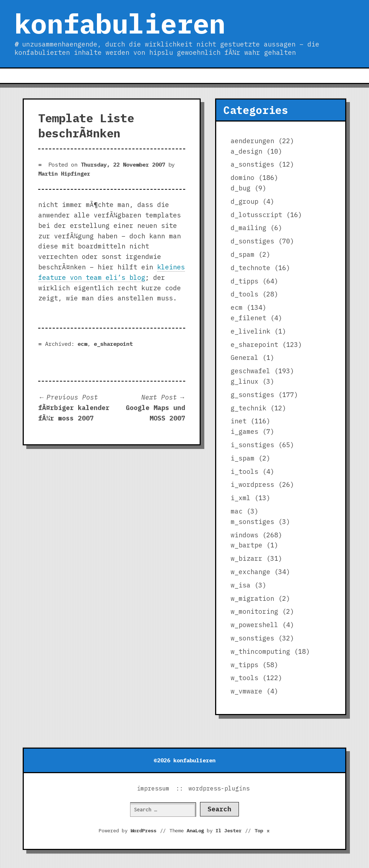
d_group (244, 201)
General (244, 358)
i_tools (244, 472)
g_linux (244, 381)
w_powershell (254, 625)
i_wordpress (252, 484)
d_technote (250, 268)
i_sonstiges (252, 445)
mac (237, 511)
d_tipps (244, 281)
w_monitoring (254, 611)
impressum (153, 788)
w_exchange (250, 572)
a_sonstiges (252, 164)
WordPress (143, 830)
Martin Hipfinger (64, 173)
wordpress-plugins (219, 788)
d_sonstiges (252, 241)
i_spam (243, 458)
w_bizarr (246, 558)
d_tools (244, 294)
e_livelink (250, 331)
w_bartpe (246, 545)
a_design (246, 151)
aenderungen (252, 141)
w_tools (244, 678)
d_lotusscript (256, 215)
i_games (244, 431)
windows (244, 535)
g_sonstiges (252, 395)
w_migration (252, 598)
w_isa (241, 585)
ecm (82, 344)
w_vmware (246, 691)
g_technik (248, 408)
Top (262, 830)
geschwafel (250, 371)
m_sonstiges (252, 522)
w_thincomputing (260, 651)
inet (239, 421)
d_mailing (248, 228)
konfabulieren (120, 23)
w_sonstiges (252, 638)
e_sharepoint (113, 344)
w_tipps (244, 665)
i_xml (241, 498)
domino (243, 178)
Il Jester (228, 830)
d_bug (241, 188)
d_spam (243, 254)
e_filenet (248, 318)
